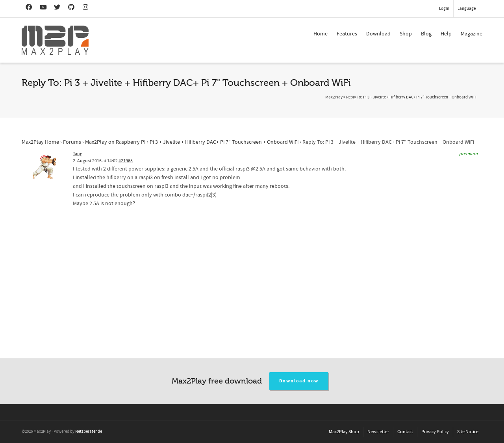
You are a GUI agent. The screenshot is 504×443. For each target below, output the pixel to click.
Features (347, 34)
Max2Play (334, 97)
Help (446, 34)
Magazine (472, 34)
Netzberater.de (89, 432)
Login (444, 9)
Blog (426, 34)
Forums (72, 142)
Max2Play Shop (344, 432)
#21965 (126, 161)
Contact (405, 432)
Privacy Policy (435, 432)
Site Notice (468, 432)
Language (467, 9)
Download (378, 34)
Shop (406, 34)
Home (321, 34)
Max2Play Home (40, 142)
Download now (299, 381)
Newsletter (378, 432)
